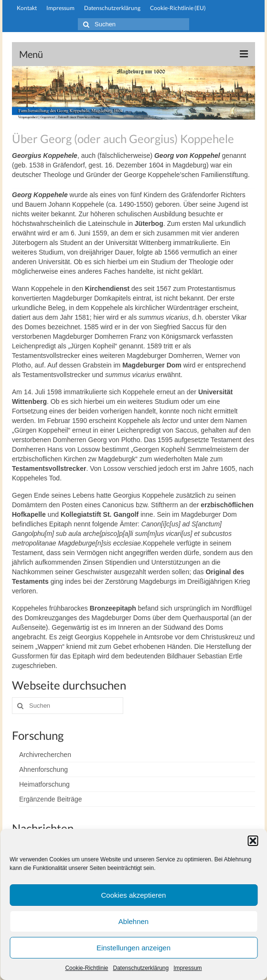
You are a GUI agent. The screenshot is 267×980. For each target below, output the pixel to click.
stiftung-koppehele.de (133, 37)
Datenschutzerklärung (141, 968)
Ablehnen (133, 921)
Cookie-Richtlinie (86, 968)
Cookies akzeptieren (134, 895)
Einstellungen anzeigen (133, 948)
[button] (253, 841)
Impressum (187, 968)
